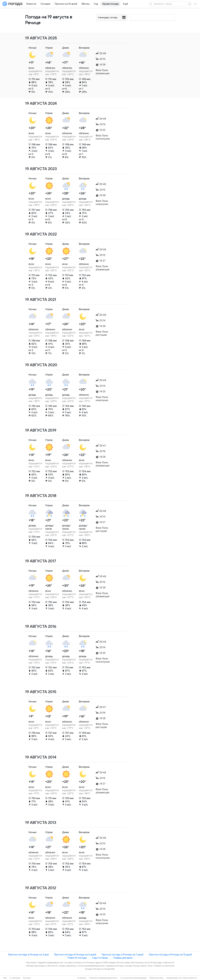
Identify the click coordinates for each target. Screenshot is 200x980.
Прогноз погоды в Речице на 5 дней (75, 955)
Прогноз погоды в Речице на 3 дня (28, 955)
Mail (5, 978)
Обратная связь (156, 978)
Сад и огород (100, 958)
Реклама (27, 978)
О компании (15, 978)
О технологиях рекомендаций (133, 978)
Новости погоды (77, 958)
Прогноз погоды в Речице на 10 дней (170, 955)
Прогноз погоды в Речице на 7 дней (122, 955)
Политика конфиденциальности (103, 978)
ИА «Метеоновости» (188, 978)
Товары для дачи (123, 958)
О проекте (82, 978)
